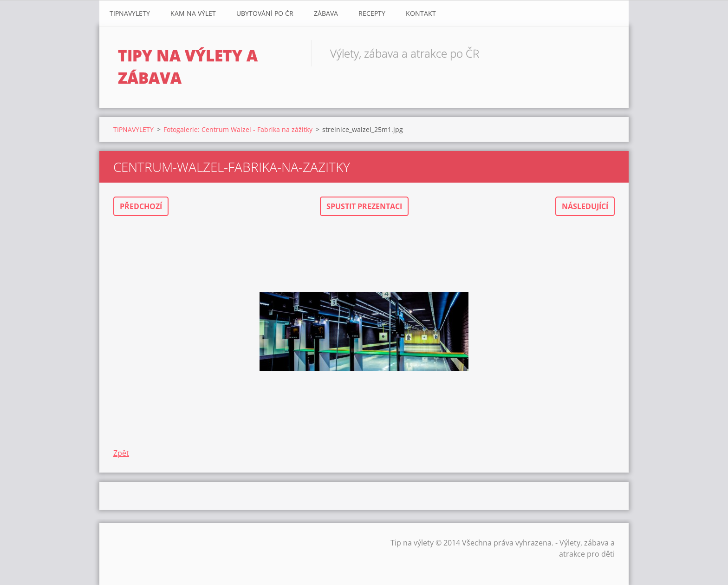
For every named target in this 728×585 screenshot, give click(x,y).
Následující (585, 206)
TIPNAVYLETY (130, 13)
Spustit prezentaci (364, 206)
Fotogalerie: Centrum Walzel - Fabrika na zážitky (238, 129)
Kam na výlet (193, 13)
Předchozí (141, 206)
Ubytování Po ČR (265, 13)
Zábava (326, 13)
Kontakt (421, 13)
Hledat (604, 53)
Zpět (121, 453)
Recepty (372, 13)
